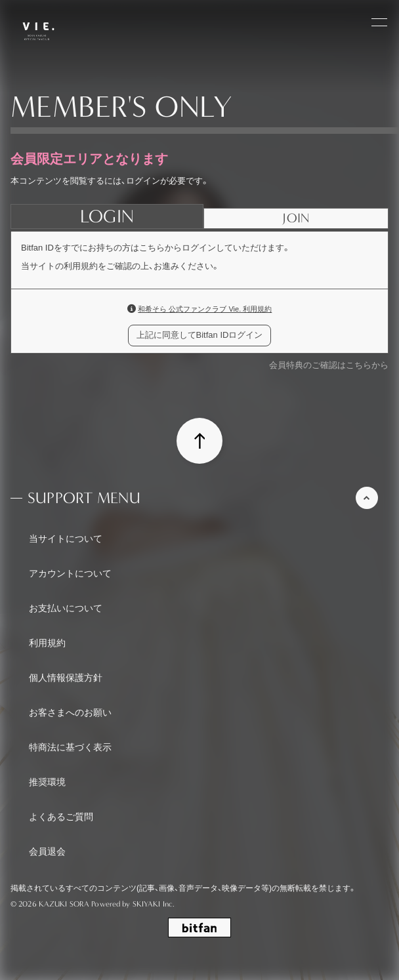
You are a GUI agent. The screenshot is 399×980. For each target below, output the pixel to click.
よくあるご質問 (61, 817)
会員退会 (47, 851)
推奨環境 (47, 782)
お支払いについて (66, 608)
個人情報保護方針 (66, 678)
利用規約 (47, 643)
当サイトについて (66, 539)
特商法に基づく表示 (70, 747)
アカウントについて (70, 573)
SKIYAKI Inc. (154, 904)
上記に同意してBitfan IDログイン (200, 335)
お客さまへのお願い (70, 712)
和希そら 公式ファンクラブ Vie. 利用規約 (205, 309)
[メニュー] (379, 21)
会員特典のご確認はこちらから (329, 365)
